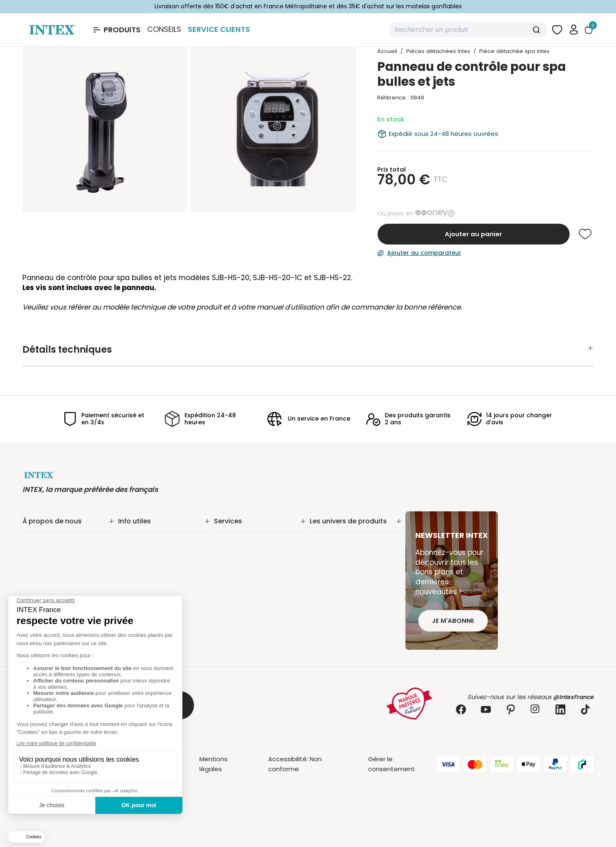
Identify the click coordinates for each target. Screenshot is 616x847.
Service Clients (219, 29)
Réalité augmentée (244, 562)
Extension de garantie (247, 540)
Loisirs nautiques (335, 583)
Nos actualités (45, 551)
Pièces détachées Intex (346, 616)
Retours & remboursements (161, 551)
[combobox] (468, 30)
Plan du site (136, 593)
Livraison (131, 540)
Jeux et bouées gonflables (351, 626)
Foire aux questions (244, 583)
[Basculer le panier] (589, 30)
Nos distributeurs (240, 551)
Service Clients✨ (240, 529)
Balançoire (326, 594)
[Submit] (537, 30)
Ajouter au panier (473, 234)
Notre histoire (43, 529)
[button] (574, 30)
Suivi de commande (149, 529)
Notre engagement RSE (59, 540)
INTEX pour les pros (243, 572)
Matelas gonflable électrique (354, 562)
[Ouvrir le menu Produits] (116, 30)
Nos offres (38, 562)
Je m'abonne (453, 621)
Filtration (323, 540)
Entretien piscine (335, 551)
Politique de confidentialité (160, 582)
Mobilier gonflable (337, 605)
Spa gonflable (331, 572)
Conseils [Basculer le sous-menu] (164, 29)
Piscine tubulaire (335, 529)
